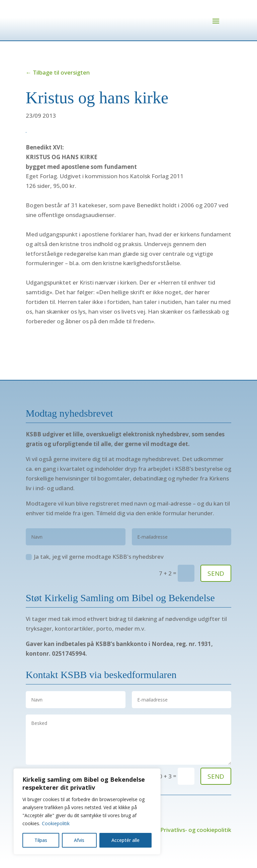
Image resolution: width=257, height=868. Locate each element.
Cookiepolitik (56, 823)
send (216, 783)
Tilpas (41, 840)
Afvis (79, 840)
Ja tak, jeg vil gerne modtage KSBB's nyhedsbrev (95, 563)
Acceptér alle (125, 840)
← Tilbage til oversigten (58, 79)
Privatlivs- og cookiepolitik (196, 836)
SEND (216, 580)
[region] (87, 811)
